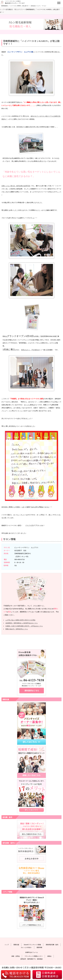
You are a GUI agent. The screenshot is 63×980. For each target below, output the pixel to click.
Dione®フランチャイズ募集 (33, 945)
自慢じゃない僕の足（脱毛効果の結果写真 (16, 186)
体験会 (49, 956)
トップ (7, 945)
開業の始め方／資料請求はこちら (17, 629)
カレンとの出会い (26, 947)
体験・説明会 (16, 956)
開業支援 (16, 945)
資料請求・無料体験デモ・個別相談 (31, 959)
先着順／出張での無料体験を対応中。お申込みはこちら (24, 626)
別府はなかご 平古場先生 (30, 350)
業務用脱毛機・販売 (52, 945)
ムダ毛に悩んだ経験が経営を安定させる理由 (20, 620)
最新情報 (39, 947)
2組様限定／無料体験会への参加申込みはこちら (22, 623)
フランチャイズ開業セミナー (34, 956)
